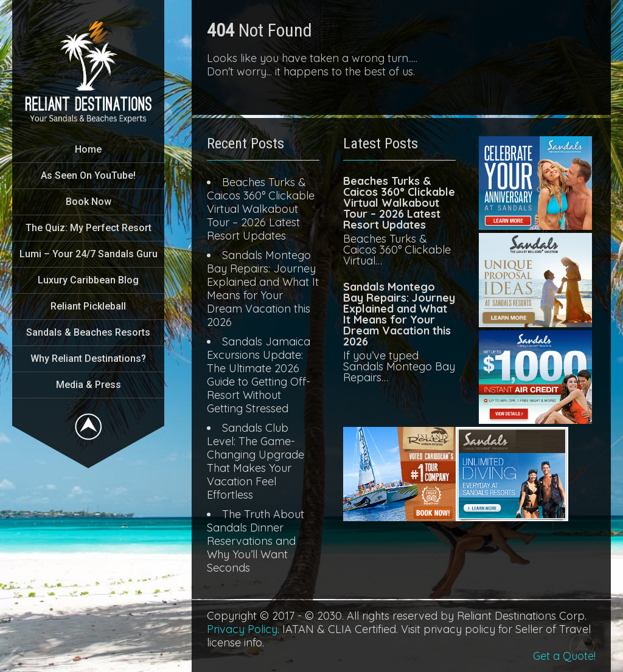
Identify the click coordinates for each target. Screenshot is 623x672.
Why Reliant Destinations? (88, 359)
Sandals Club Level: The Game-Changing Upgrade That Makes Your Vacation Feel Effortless (256, 461)
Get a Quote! (564, 656)
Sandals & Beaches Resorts (88, 332)
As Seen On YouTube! (88, 175)
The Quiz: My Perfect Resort (89, 228)
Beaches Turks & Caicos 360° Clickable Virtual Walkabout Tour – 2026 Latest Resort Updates (261, 209)
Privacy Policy (242, 629)
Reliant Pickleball (88, 306)
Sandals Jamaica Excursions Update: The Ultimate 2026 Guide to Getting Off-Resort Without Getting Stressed (259, 375)
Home (88, 149)
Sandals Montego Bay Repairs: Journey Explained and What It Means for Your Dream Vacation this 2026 (263, 289)
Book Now (89, 202)
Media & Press (89, 385)
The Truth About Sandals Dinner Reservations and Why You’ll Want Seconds (256, 541)
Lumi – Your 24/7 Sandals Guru (89, 254)
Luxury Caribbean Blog (88, 280)
